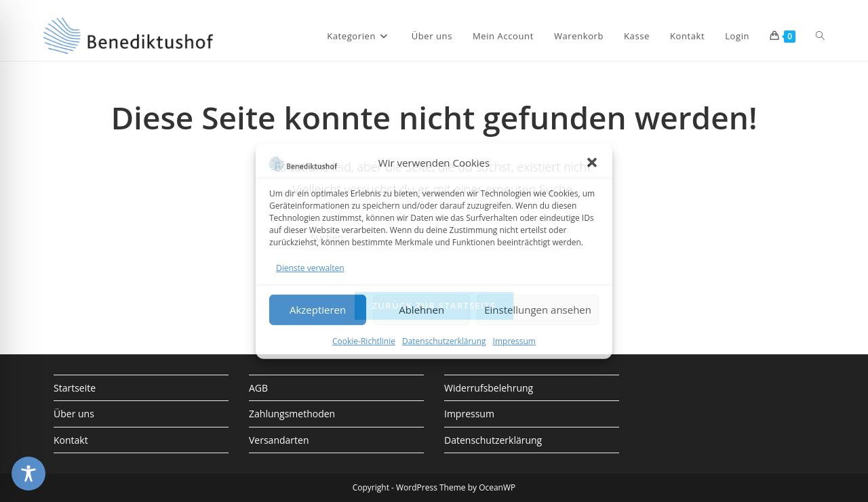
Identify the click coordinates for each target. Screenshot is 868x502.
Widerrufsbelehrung (489, 388)
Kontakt (71, 440)
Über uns (74, 414)
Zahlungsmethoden (292, 414)
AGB (258, 388)
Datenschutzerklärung (444, 341)
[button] (592, 163)
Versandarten (279, 440)
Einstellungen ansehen (538, 310)
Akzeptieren (318, 310)
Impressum (514, 341)
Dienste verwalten (310, 267)
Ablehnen (421, 310)
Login (737, 36)
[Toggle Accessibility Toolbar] (28, 474)
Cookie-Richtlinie (364, 341)
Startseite (75, 388)
